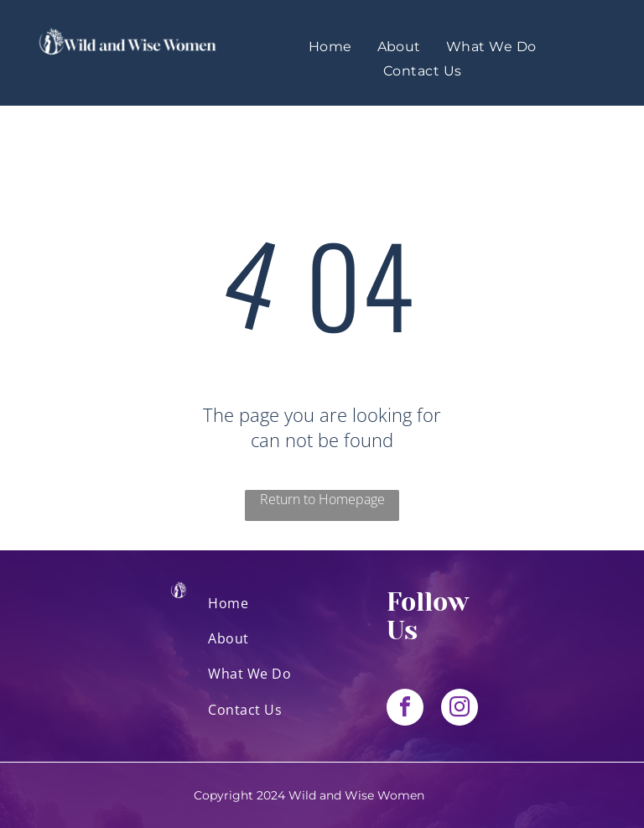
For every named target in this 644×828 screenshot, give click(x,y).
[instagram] (460, 709)
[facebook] (405, 709)
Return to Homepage (322, 499)
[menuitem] (330, 47)
